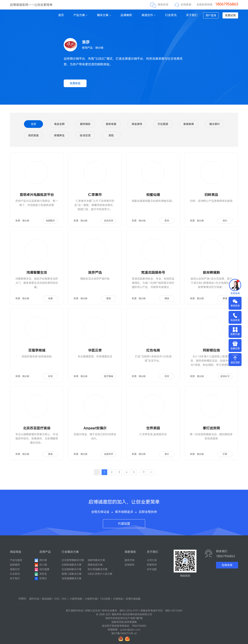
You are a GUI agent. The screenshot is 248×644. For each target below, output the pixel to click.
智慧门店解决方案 (72, 574)
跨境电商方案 (95, 565)
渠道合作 (149, 15)
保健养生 (59, 135)
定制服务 (130, 565)
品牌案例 (126, 15)
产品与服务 (16, 560)
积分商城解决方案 (98, 569)
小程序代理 (91, 599)
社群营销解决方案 (72, 565)
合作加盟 (152, 569)
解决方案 (104, 15)
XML (64, 599)
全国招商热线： (217, 5)
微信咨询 (163, 5)
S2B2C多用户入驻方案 (100, 574)
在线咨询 (227, 565)
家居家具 (189, 124)
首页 (61, 15)
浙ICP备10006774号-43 (124, 633)
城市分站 (34, 599)
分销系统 (118, 599)
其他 (111, 135)
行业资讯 (171, 15)
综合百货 (85, 135)
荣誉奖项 (152, 565)
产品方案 (80, 15)
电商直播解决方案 (72, 578)
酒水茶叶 (215, 124)
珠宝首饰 (137, 124)
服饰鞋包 (85, 124)
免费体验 (75, 83)
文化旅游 (163, 124)
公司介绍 (152, 560)
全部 (33, 124)
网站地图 (47, 599)
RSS (57, 599)
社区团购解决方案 (72, 569)
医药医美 (33, 135)
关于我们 (192, 15)
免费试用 (230, 15)
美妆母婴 (111, 124)
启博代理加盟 (133, 599)
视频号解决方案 (96, 560)
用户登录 (211, 15)
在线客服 (186, 5)
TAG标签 (105, 599)
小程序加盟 (76, 599)
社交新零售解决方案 (73, 560)
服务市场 (130, 560)
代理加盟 (124, 524)
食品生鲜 (59, 124)
